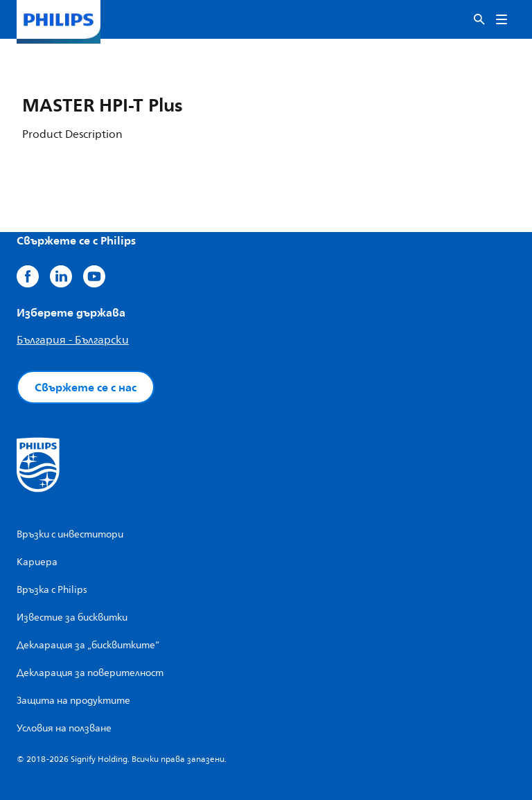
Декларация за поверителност (90, 673)
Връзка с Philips (52, 590)
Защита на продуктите (73, 701)
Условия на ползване (64, 728)
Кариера (37, 562)
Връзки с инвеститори (70, 534)
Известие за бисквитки (72, 617)
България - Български (73, 340)
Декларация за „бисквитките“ (88, 645)
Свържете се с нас (86, 387)
